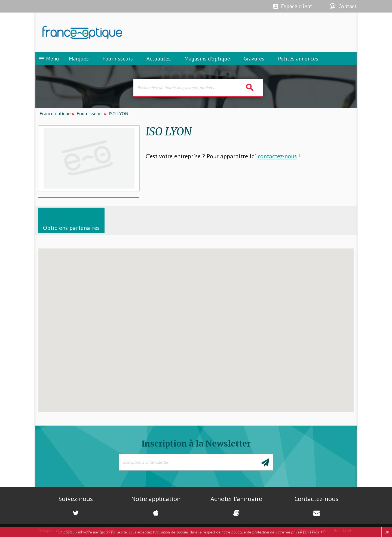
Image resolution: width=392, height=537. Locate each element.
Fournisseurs (118, 59)
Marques (79, 59)
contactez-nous (277, 156)
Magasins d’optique (207, 59)
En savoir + (314, 532)
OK (387, 532)
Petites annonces (298, 59)
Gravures (254, 59)
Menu (49, 59)
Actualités (159, 59)
